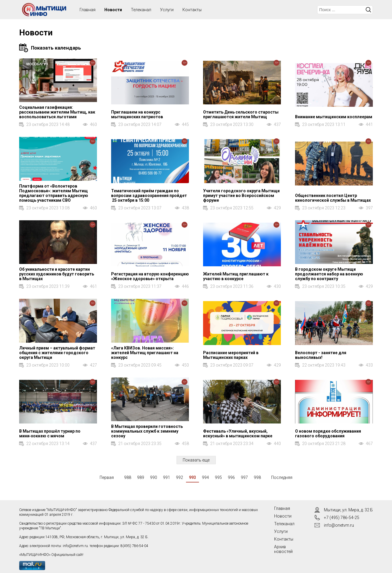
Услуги (167, 10)
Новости (113, 10)
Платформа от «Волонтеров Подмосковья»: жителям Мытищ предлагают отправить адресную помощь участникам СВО (54, 193)
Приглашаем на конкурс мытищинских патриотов (137, 114)
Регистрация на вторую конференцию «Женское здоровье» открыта (150, 276)
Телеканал (141, 10)
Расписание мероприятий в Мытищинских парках (231, 355)
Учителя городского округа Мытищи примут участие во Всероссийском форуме (241, 196)
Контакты (192, 10)
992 (179, 477)
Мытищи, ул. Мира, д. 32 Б (348, 510)
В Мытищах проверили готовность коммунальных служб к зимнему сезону (147, 431)
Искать (368, 10)
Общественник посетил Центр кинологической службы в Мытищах (333, 198)
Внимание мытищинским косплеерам (334, 117)
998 (257, 477)
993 (192, 477)
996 (231, 477)
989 (141, 477)
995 (218, 477)
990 (154, 477)
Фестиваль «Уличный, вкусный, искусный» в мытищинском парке (238, 434)
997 (244, 477)
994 (205, 477)
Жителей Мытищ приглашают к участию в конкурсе (236, 276)
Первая (107, 477)
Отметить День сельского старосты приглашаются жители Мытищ (241, 114)
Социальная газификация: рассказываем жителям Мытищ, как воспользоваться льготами (57, 112)
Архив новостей (283, 549)
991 (167, 477)
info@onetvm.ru (75, 546)
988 (128, 477)
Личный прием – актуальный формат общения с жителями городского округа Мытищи (57, 353)
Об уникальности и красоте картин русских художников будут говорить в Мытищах (57, 274)
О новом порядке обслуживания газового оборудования (328, 434)
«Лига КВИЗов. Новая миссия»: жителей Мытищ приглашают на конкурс (145, 353)
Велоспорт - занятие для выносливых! (321, 355)
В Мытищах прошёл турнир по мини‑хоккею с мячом (50, 434)
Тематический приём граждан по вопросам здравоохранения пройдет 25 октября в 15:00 (149, 196)
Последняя (282, 477)
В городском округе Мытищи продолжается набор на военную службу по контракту (329, 274)
